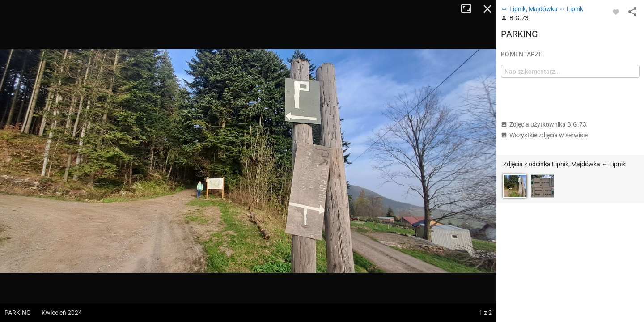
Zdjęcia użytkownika (544, 124)
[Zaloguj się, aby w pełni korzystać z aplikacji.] (616, 12)
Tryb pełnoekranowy (470, 9)
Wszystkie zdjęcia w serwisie (544, 135)
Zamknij (487, 9)
